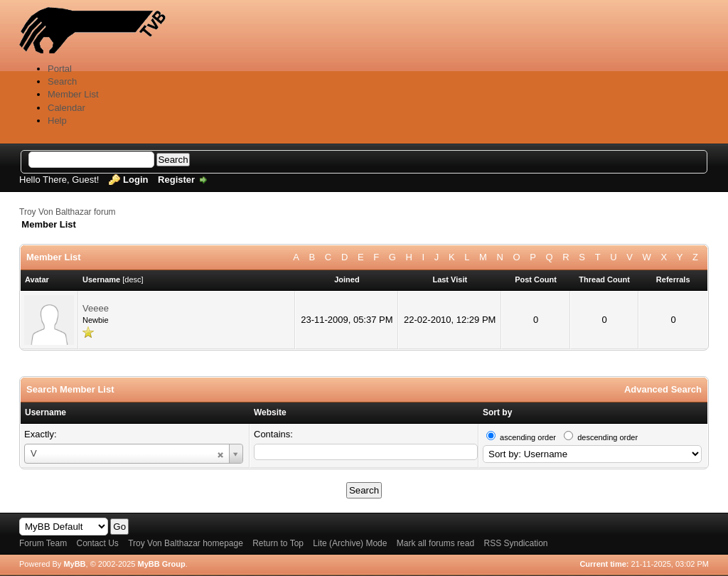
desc (133, 279)
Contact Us (97, 543)
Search (62, 81)
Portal (60, 69)
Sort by (497, 412)
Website (270, 412)
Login (135, 180)
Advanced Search (663, 389)
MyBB (74, 564)
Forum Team (43, 543)
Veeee (96, 308)
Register (176, 180)
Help (57, 121)
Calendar (66, 108)
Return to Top (278, 543)
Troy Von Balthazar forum (68, 212)
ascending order (528, 437)
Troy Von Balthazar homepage (186, 543)
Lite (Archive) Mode (350, 543)
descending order (607, 437)
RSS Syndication (515, 543)
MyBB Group (161, 564)
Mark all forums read (435, 543)
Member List (73, 94)
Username (45, 412)
